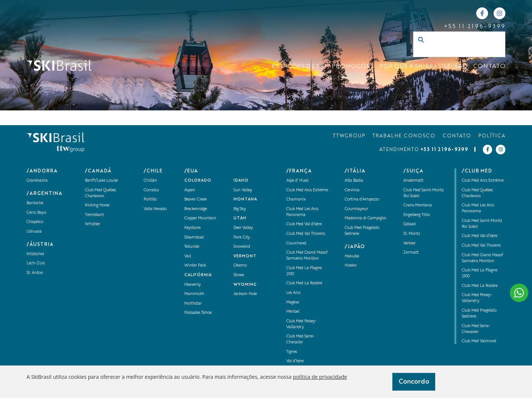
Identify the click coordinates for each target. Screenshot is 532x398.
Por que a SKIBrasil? (415, 66)
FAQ (461, 66)
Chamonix (296, 200)
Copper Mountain (200, 218)
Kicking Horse (97, 205)
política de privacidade (320, 377)
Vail (188, 256)
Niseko (351, 266)
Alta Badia (354, 181)
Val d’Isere (295, 361)
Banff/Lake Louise (101, 181)
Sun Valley (243, 190)
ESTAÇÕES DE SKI (299, 66)
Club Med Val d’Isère (304, 224)
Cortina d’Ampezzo (362, 200)
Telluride (192, 247)
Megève (293, 303)
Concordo (414, 382)
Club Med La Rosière (304, 283)
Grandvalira (37, 181)
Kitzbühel (35, 254)
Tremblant (94, 215)
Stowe (239, 275)
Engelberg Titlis (417, 215)
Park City (242, 238)
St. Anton (35, 273)
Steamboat (194, 238)
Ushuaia (34, 232)
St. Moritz (412, 234)
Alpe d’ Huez (297, 181)
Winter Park (195, 266)
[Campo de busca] (451, 52)
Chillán (150, 181)
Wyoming (245, 285)
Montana (245, 200)
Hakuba (352, 256)
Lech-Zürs (36, 263)
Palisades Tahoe (198, 313)
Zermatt (411, 253)
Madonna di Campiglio (365, 218)
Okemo (240, 266)
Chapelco (35, 222)
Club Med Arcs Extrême (307, 190)
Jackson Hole (245, 294)
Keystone (192, 228)
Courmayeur (356, 209)
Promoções (353, 66)
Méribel (293, 312)
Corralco (151, 190)
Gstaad (410, 224)
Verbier (410, 243)
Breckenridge (196, 209)
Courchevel (296, 243)
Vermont (245, 256)
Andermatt (413, 181)
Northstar (193, 304)
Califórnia (198, 275)
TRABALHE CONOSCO (404, 136)
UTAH (240, 218)
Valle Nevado (155, 209)
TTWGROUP (349, 136)
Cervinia (352, 190)
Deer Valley (243, 228)
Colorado (198, 181)
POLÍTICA (492, 136)
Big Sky (240, 209)
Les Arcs (293, 293)
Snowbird (242, 247)
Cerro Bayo (36, 213)
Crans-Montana (418, 205)
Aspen (190, 190)
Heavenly (193, 285)
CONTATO (489, 66)
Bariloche (35, 203)
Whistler (93, 224)
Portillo (150, 200)
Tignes (292, 352)
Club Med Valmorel (479, 341)
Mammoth (194, 294)
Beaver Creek (196, 200)
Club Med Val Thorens (306, 234)
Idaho (241, 181)
